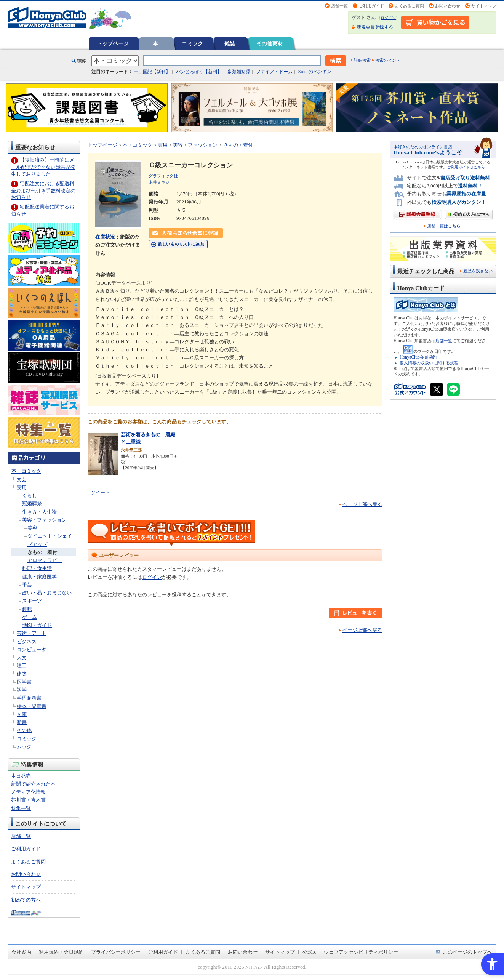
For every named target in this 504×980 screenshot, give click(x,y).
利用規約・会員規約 (61, 952)
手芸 (27, 585)
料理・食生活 (37, 568)
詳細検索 (362, 60)
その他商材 (270, 43)
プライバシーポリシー (116, 952)
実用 (22, 488)
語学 (22, 690)
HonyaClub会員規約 (418, 357)
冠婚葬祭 (32, 504)
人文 (22, 657)
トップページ (113, 43)
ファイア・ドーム (274, 72)
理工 (22, 665)
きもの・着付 (42, 552)
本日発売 (21, 776)
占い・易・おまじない (47, 593)
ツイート (100, 492)
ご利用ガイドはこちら (466, 167)
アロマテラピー (45, 560)
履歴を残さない (478, 271)
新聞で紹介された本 (33, 784)
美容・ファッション (44, 520)
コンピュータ (32, 649)
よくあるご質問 (409, 6)
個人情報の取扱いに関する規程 (429, 363)
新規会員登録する (375, 27)
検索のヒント (388, 60)
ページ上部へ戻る (362, 504)
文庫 (22, 714)
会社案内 (21, 952)
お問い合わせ (448, 6)
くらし (30, 496)
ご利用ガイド (371, 6)
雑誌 (230, 43)
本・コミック (26, 471)
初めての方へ (26, 900)
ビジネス (27, 641)
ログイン (388, 18)
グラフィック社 (163, 176)
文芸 (22, 480)
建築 (22, 674)
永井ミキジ (159, 182)
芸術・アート (32, 633)
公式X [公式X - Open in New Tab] (309, 952)
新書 (22, 722)
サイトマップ (484, 6)
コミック (192, 43)
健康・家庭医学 (39, 577)
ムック (24, 747)
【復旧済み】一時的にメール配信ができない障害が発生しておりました (43, 167)
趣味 (27, 609)
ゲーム (30, 617)
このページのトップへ (467, 952)
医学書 (24, 682)
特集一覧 (21, 808)
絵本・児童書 (32, 706)
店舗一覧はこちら (444, 226)
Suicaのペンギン (315, 72)
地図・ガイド (37, 625)
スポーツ (32, 601)
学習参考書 (29, 698)
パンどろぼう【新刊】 (199, 72)
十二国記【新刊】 (152, 72)
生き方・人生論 (39, 512)
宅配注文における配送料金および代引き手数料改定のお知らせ (43, 190)
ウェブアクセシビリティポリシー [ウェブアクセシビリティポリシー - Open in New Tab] (361, 952)
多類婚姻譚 (239, 72)
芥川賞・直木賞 (28, 800)
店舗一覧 (339, 6)
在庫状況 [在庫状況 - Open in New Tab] (105, 237)
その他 (24, 730)
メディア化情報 (28, 792)
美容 (32, 528)
